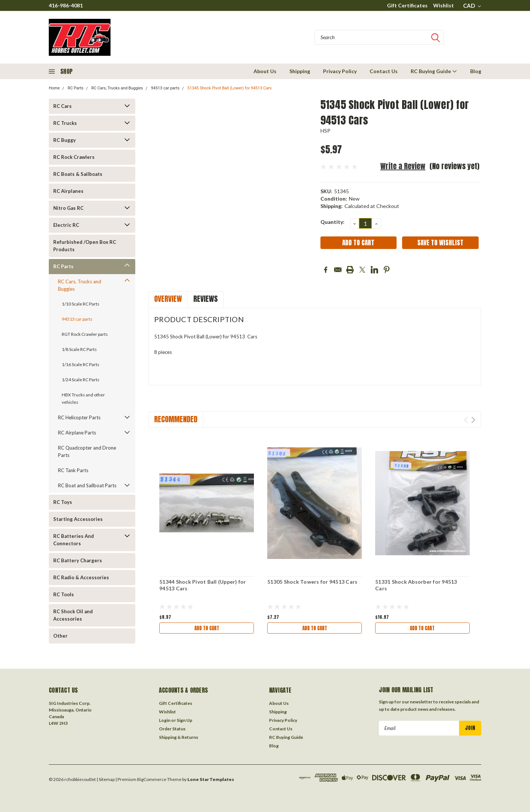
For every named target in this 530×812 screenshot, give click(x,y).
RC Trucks (65, 123)
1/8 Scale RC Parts (79, 349)
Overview (168, 299)
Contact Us (384, 71)
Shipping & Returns (179, 739)
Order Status (172, 731)
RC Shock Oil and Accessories (73, 615)
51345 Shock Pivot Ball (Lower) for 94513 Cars (230, 88)
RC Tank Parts (73, 470)
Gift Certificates (407, 5)
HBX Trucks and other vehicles (83, 398)
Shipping (300, 71)
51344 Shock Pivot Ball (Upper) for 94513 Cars (203, 585)
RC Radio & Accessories (81, 577)
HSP (326, 131)
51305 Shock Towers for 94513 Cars (312, 582)
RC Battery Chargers (78, 560)
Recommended (176, 419)
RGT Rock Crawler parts (85, 334)
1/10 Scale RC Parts (81, 304)
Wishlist (444, 5)
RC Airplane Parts (77, 433)
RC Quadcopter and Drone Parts (87, 451)
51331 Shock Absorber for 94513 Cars (416, 585)
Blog (476, 71)
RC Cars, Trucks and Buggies (117, 88)
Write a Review (403, 166)
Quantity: (332, 222)
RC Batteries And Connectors (74, 540)
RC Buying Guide (434, 71)
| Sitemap (106, 782)
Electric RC (66, 225)
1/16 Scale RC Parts (81, 364)
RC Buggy (64, 140)
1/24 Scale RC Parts (81, 380)
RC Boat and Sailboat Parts (87, 485)
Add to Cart (207, 628)
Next (473, 420)
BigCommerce (152, 782)
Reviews (205, 299)
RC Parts (76, 88)
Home (54, 88)
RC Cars (62, 106)
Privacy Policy (340, 71)
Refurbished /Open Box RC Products (85, 246)
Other (60, 636)
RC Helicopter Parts (79, 417)
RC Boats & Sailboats (78, 174)
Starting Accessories (78, 519)
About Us (265, 71)
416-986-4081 (66, 5)
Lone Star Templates (211, 782)
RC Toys (63, 502)
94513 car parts (165, 88)
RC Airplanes (68, 191)
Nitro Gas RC (68, 208)
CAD (472, 6)
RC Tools (64, 594)
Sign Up (184, 722)
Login (165, 722)
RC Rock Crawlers (74, 157)
